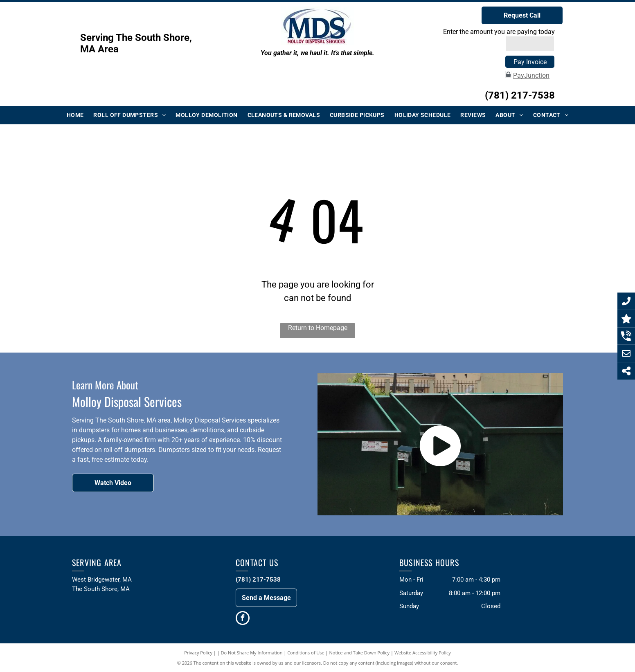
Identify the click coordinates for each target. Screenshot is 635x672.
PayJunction (531, 75)
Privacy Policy (198, 653)
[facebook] (243, 619)
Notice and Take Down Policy (360, 653)
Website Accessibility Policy (423, 653)
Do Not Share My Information (252, 653)
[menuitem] (75, 115)
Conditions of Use (306, 653)
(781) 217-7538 (520, 95)
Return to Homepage (318, 328)
